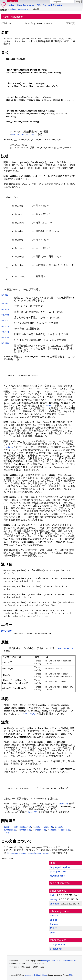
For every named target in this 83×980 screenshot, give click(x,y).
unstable (13, 9)
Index (11, 5)
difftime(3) (10, 830)
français (54, 924)
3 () (56, 949)
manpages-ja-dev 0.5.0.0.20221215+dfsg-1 (58, 961)
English (54, 920)
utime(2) (48, 827)
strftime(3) (29, 714)
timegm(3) (53, 830)
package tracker (58, 872)
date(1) (8, 827)
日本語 (53, 928)
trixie (52, 895)
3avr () (57, 945)
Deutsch (54, 916)
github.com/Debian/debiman (36, 975)
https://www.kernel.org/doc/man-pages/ (28, 853)
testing (53, 899)
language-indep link (60, 867)
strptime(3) (40, 830)
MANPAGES (13, 1)
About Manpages (25, 5)
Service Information (53, 5)
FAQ (39, 5)
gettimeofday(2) (22, 827)
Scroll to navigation (13, 17)
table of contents (60, 883)
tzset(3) (49, 406)
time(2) (37, 827)
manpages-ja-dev (24, 9)
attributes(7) (65, 648)
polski (53, 933)
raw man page (57, 876)
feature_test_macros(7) (24, 134)
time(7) (8, 833)
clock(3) (60, 827)
